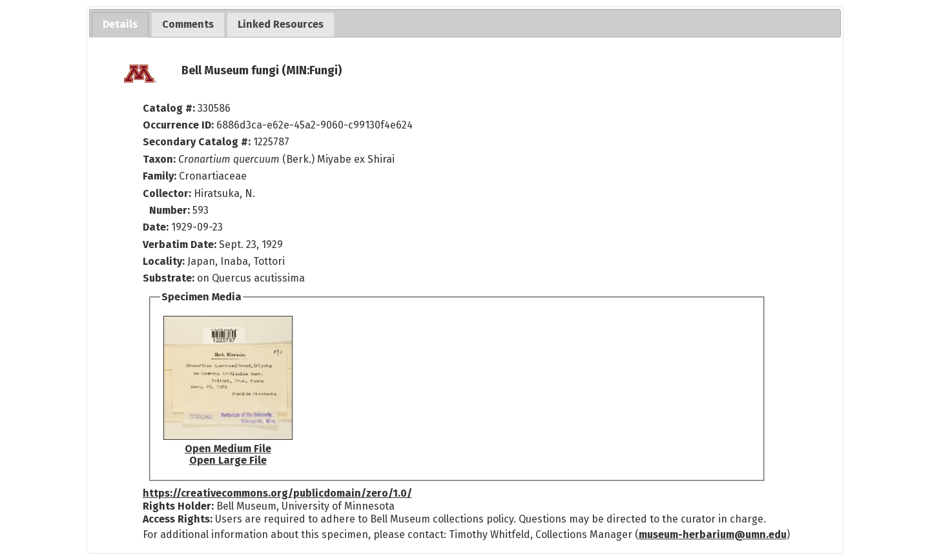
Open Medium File (228, 449)
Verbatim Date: (180, 244)
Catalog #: (170, 108)
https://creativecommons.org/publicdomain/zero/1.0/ (277, 493)
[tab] (120, 25)
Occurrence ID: (180, 125)
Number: (171, 210)
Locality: (164, 261)
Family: (160, 176)
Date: (156, 227)
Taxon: (159, 159)
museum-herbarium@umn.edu (713, 534)
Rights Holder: (178, 506)
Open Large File (228, 460)
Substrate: (170, 278)
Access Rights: (178, 519)
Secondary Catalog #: (197, 142)
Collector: (168, 193)
